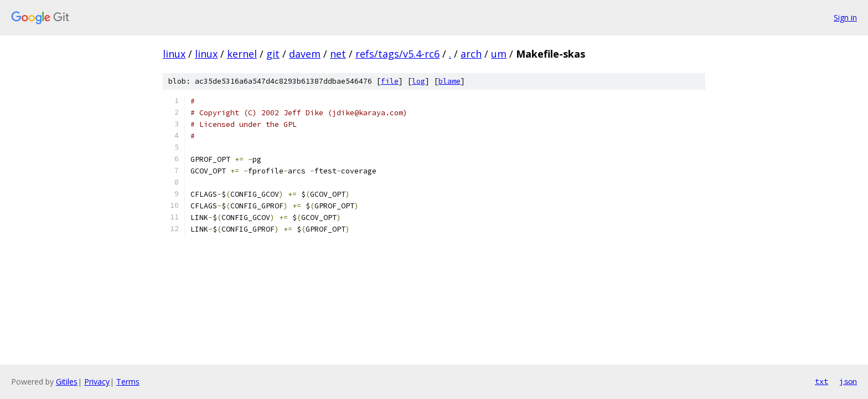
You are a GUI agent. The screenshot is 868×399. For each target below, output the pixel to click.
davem (305, 54)
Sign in (845, 17)
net (338, 54)
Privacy (97, 382)
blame (449, 81)
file (390, 81)
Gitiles (67, 382)
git (273, 54)
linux (174, 54)
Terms (128, 382)
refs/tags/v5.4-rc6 (397, 54)
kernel (242, 54)
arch (471, 54)
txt (821, 381)
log (418, 81)
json (848, 381)
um (499, 54)
